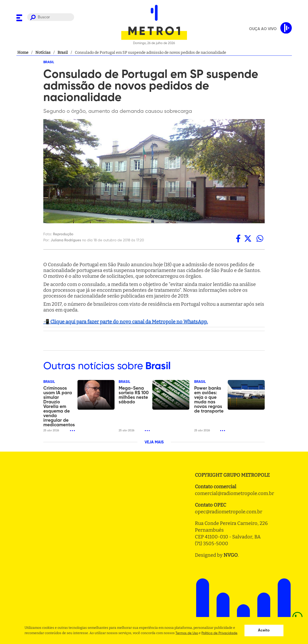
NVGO (231, 555)
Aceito (264, 630)
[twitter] (248, 238)
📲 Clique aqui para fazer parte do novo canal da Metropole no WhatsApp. (126, 322)
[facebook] (238, 238)
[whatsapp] (260, 238)
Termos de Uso (187, 633)
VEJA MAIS (154, 442)
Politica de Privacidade (219, 633)
